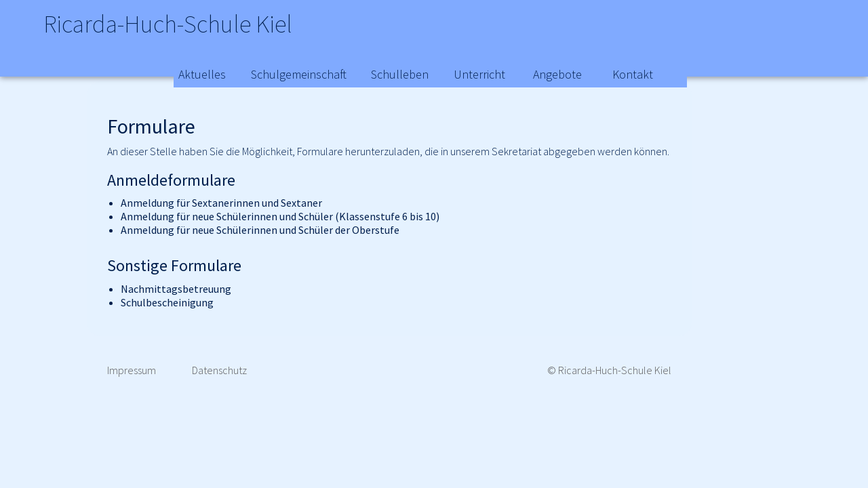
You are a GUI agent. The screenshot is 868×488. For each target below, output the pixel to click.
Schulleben (400, 74)
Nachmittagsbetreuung (176, 289)
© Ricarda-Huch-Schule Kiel (609, 370)
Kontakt (633, 74)
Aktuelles (202, 74)
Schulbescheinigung (167, 302)
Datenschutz (219, 370)
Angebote (557, 74)
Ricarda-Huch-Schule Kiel (199, 27)
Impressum (132, 370)
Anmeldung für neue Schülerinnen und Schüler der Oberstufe (260, 230)
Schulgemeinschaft (299, 74)
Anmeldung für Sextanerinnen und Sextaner (221, 203)
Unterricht (479, 74)
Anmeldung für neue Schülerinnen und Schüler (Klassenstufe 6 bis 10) (280, 216)
